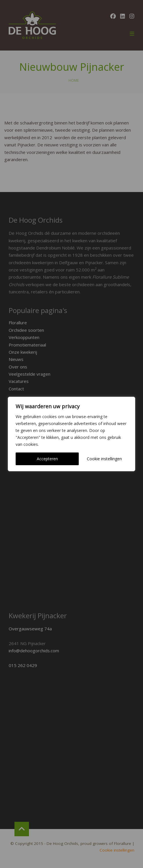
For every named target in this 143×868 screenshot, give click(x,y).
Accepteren (47, 459)
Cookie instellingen (104, 459)
